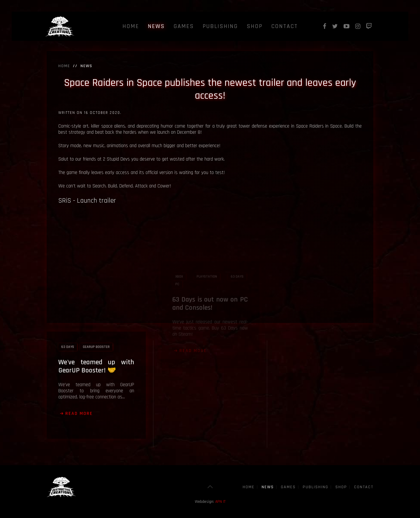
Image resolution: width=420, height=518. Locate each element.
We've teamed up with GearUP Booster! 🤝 (96, 338)
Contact (285, 26)
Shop (255, 26)
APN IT (220, 502)
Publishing (220, 26)
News (156, 26)
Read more (79, 385)
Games (184, 26)
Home (131, 26)
